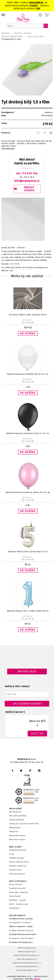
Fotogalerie (14, 908)
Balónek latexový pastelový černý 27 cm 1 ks (28, 433)
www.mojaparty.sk (27, 952)
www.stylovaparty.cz (27, 970)
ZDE (38, 8)
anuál (23, 900)
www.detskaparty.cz (27, 959)
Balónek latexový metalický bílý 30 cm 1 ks (28, 374)
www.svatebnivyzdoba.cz (27, 955)
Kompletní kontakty (18, 850)
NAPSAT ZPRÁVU (29, 189)
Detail (28, 320)
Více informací (8, 148)
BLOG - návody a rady (19, 904)
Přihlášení (40, 15)
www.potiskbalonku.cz (27, 966)
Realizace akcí (15, 870)
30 (42, 3)
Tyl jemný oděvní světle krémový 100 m (28, 315)
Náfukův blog (27, 672)
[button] (28, 334)
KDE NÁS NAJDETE (17, 916)
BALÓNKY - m (15, 900)
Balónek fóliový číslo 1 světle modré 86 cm (28, 611)
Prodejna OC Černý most (21, 942)
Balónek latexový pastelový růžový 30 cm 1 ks (28, 492)
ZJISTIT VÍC (37, 734)
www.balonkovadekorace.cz (27, 963)
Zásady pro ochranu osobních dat (24, 824)
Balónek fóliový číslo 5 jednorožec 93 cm (28, 552)
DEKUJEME (35, 3)
